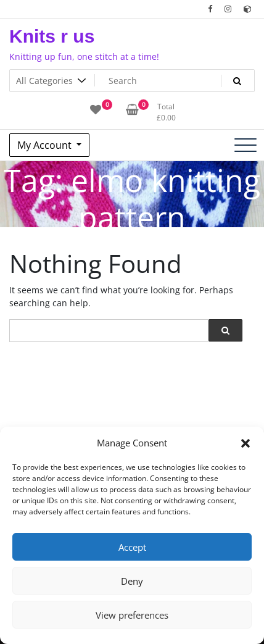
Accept (132, 547)
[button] (245, 443)
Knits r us (52, 36)
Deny (132, 581)
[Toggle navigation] (245, 145)
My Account (46, 145)
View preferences (132, 615)
